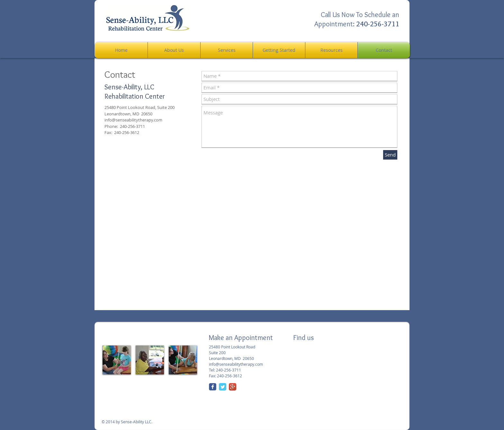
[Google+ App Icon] (233, 387)
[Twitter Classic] (223, 387)
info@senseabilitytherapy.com (133, 120)
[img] (117, 360)
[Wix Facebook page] (213, 387)
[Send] (390, 155)
